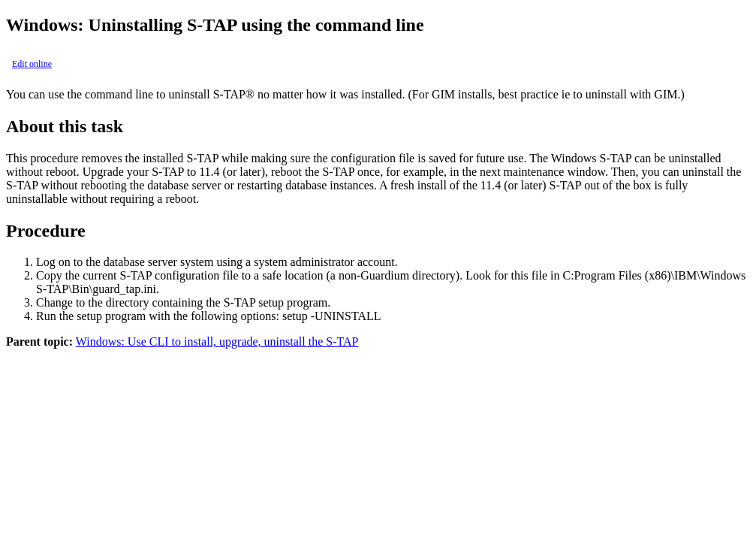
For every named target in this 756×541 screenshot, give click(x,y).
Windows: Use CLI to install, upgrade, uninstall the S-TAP (217, 342)
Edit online (32, 64)
